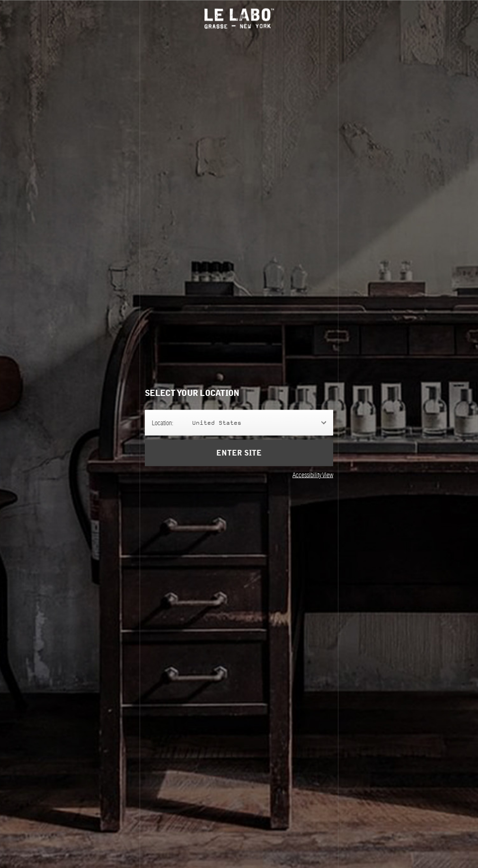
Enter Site (239, 453)
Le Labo (239, 18)
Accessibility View (313, 474)
